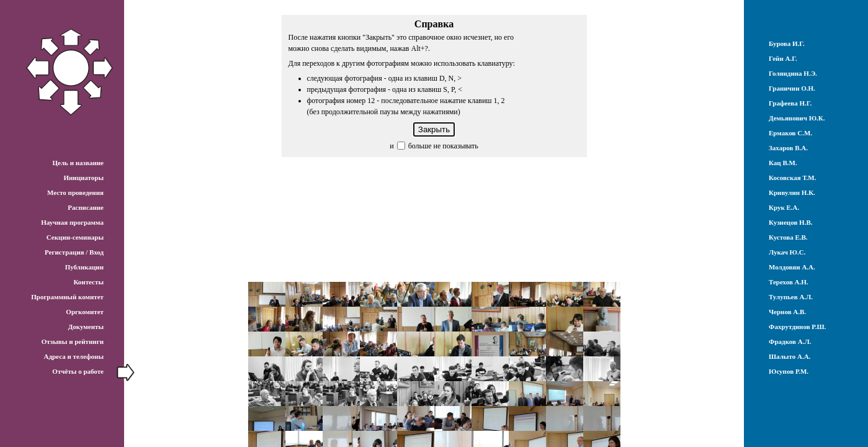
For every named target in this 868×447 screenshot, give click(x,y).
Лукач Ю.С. (787, 252)
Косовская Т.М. (792, 178)
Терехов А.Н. (789, 282)
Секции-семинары (75, 237)
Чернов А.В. (787, 312)
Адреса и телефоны (74, 356)
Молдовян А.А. (792, 267)
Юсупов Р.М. (789, 371)
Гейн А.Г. (783, 58)
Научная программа (72, 222)
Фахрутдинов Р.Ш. (797, 327)
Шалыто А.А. (790, 356)
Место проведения (75, 192)
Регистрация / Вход (74, 252)
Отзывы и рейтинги (73, 341)
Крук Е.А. (784, 207)
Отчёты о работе (78, 371)
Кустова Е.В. (788, 237)
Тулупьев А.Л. (791, 297)
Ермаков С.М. (790, 133)
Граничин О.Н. (792, 88)
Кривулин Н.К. (792, 192)
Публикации (84, 267)
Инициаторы (83, 178)
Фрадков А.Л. (790, 341)
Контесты (88, 282)
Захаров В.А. (788, 148)
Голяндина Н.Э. (793, 73)
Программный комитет (67, 297)
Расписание (86, 207)
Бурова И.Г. (787, 43)
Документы (86, 327)
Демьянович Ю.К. (797, 118)
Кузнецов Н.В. (791, 222)
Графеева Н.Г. (790, 103)
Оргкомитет (85, 312)
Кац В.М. (783, 163)
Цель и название (78, 163)
